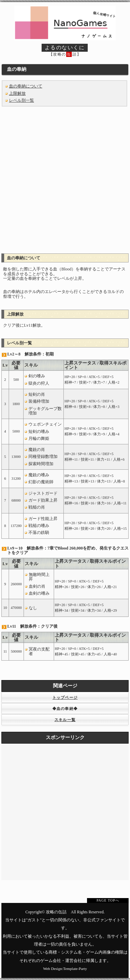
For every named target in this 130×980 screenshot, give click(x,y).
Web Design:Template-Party (65, 969)
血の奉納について (26, 86)
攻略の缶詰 (56, 912)
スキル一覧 (65, 720)
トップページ (65, 697)
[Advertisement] (65, 178)
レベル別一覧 (21, 100)
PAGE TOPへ (108, 900)
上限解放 (17, 93)
